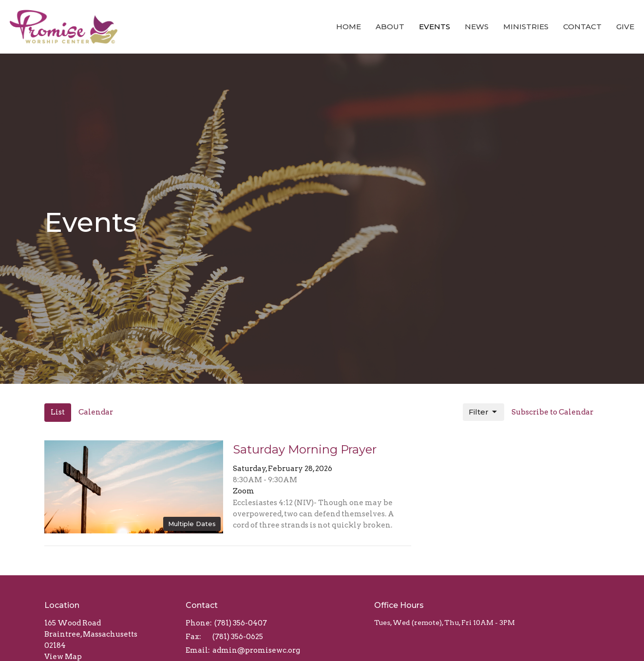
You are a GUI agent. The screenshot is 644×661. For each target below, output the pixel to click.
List (58, 412)
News (477, 27)
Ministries (526, 27)
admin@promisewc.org (256, 650)
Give (625, 27)
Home (349, 27)
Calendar (96, 412)
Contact (582, 27)
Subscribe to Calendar (552, 412)
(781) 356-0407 (241, 623)
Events (435, 27)
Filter (483, 412)
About (390, 27)
